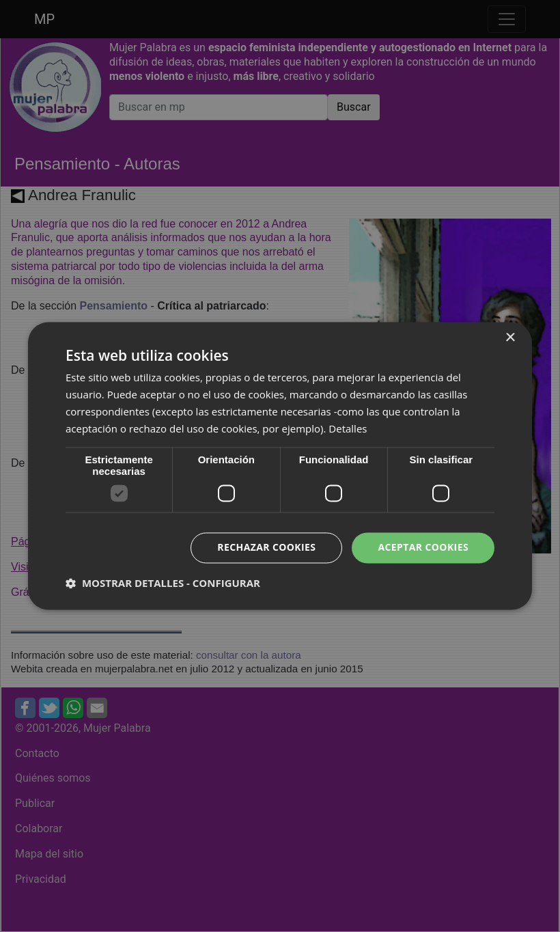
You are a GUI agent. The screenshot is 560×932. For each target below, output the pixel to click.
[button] (163, 584)
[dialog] (280, 466)
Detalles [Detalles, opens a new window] (348, 428)
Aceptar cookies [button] (423, 548)
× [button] (510, 338)
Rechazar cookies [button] (266, 548)
